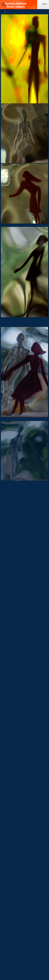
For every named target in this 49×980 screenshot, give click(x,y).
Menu (43, 4)
